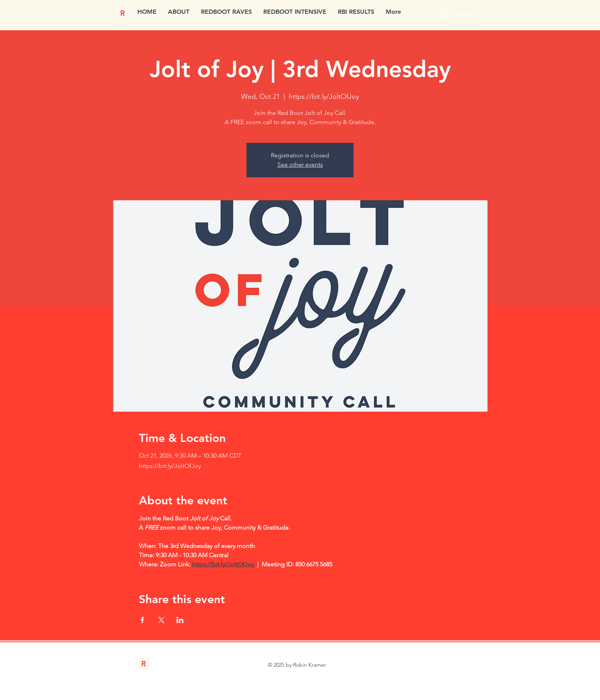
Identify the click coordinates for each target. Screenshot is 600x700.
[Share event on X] (161, 620)
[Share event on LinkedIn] (180, 620)
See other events (300, 164)
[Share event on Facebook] (143, 620)
